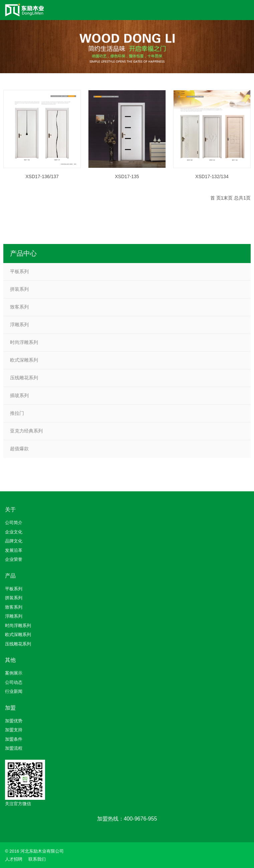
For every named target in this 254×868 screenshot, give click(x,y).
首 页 (216, 198)
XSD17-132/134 (212, 177)
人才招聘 (14, 859)
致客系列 (19, 307)
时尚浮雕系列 (24, 342)
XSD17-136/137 (42, 177)
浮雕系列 (19, 325)
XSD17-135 (127, 177)
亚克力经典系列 (26, 431)
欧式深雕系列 (24, 360)
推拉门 (17, 413)
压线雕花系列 (24, 378)
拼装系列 (19, 289)
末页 (228, 198)
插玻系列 (19, 395)
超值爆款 (19, 449)
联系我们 (37, 859)
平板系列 (19, 271)
